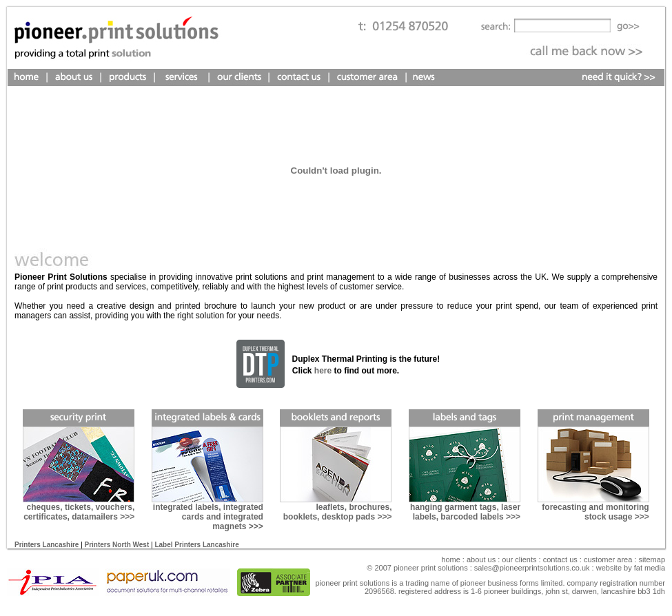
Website (610, 568)
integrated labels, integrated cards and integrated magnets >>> (208, 517)
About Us (481, 559)
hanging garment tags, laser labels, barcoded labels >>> (465, 512)
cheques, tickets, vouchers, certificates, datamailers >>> (79, 512)
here (323, 371)
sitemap (651, 559)
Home (451, 559)
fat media (650, 568)
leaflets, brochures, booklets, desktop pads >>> (338, 512)
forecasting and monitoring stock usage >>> (595, 512)
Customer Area (608, 559)
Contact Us (560, 559)
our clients (518, 559)
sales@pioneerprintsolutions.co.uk (532, 568)
